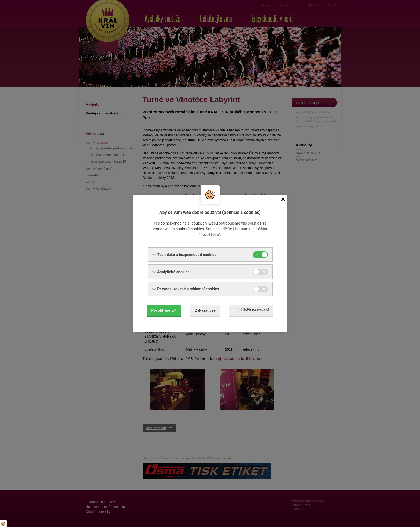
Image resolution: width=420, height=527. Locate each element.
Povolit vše (164, 310)
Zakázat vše (205, 310)
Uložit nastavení (252, 310)
